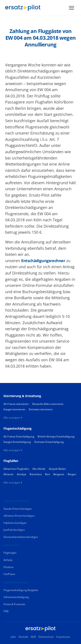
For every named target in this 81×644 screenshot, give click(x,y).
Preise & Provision (14, 604)
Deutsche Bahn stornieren (48, 404)
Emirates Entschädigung (49, 442)
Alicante (8, 474)
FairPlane (9, 574)
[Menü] (71, 8)
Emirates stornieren (41, 409)
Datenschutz (46, 637)
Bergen (72, 474)
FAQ (6, 611)
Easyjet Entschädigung (17, 442)
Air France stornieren (16, 404)
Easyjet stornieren (14, 409)
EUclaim (8, 567)
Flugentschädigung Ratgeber (21, 590)
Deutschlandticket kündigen (21, 537)
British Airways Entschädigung (56, 436)
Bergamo (59, 474)
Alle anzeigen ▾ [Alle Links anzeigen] (13, 418)
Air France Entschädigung (19, 436)
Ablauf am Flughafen (16, 469)
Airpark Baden (57, 469)
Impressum (63, 637)
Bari (47, 474)
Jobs (13, 637)
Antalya (21, 474)
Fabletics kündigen (15, 523)
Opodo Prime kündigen (18, 509)
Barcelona (36, 474)
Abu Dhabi (39, 469)
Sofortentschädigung (16, 597)
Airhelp (8, 560)
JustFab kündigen (14, 530)
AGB (33, 637)
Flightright (10, 553)
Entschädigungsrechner (43, 261)
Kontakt (23, 637)
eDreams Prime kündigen (19, 516)
